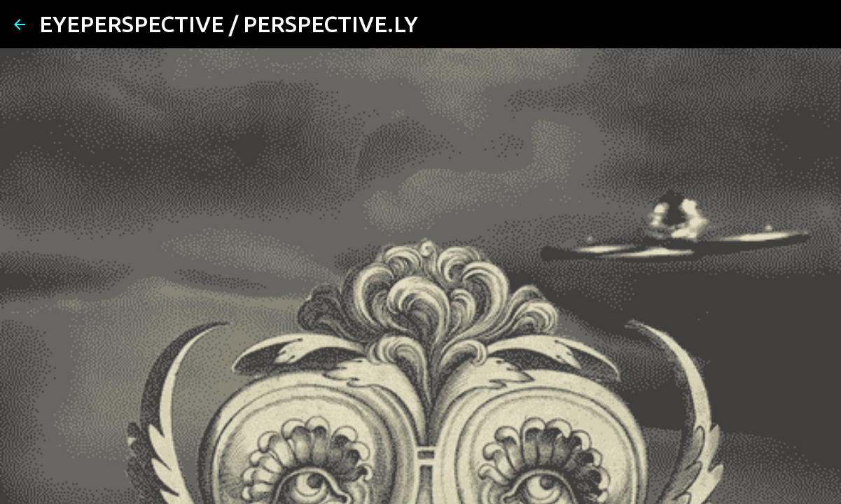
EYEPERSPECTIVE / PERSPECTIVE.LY (229, 24)
